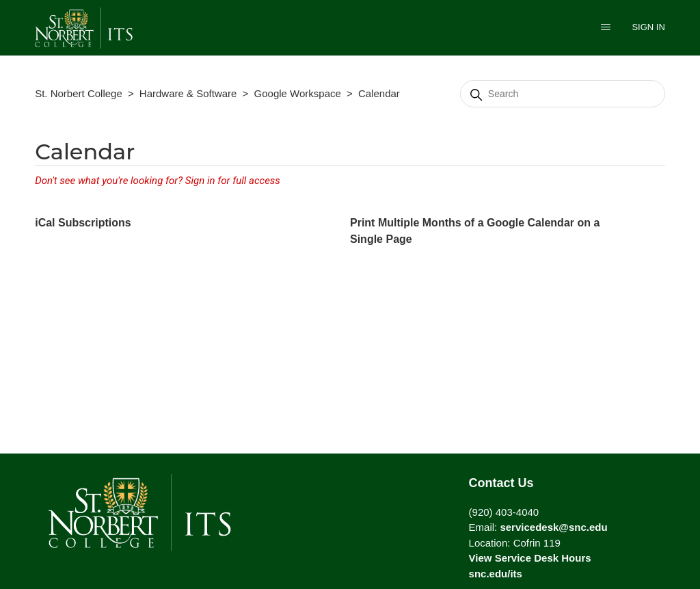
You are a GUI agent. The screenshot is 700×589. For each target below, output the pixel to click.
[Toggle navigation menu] (606, 28)
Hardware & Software (188, 93)
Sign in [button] (648, 27)
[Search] (563, 94)
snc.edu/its (496, 574)
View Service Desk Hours (530, 558)
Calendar (379, 93)
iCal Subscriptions (83, 223)
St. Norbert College (79, 93)
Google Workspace (298, 93)
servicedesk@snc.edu (553, 527)
